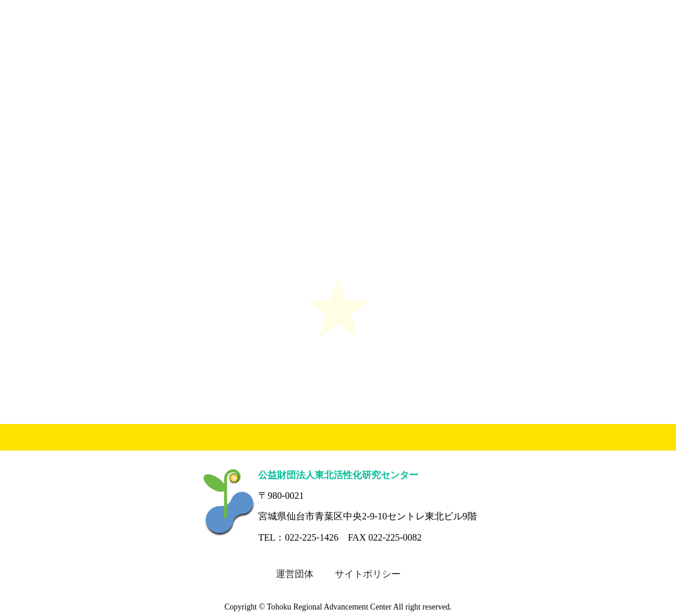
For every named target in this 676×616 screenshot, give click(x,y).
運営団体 (295, 574)
